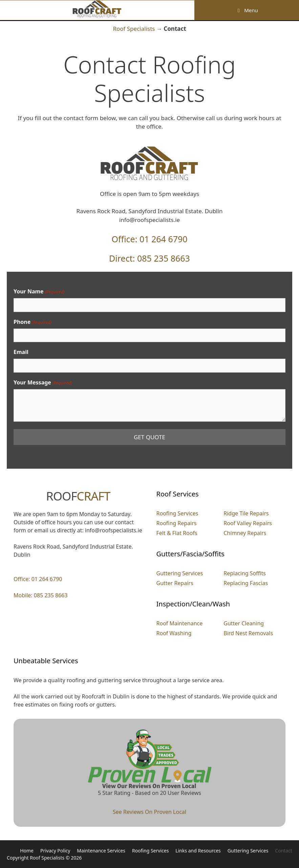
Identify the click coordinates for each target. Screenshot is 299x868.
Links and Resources (198, 851)
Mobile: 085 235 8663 (41, 595)
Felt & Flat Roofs (177, 533)
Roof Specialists (134, 29)
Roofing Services (177, 513)
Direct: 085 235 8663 (149, 258)
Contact (284, 851)
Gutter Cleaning (244, 623)
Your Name (39, 292)
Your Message (43, 383)
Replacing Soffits (245, 573)
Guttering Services (180, 573)
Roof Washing (174, 633)
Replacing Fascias (246, 583)
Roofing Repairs (177, 523)
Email (21, 352)
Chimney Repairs (245, 533)
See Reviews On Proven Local (149, 812)
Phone (33, 322)
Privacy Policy (55, 851)
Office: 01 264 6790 (149, 239)
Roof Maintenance (180, 623)
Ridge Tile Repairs (246, 513)
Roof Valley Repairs (248, 523)
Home (27, 851)
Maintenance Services (101, 851)
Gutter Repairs (175, 583)
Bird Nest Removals (248, 633)
